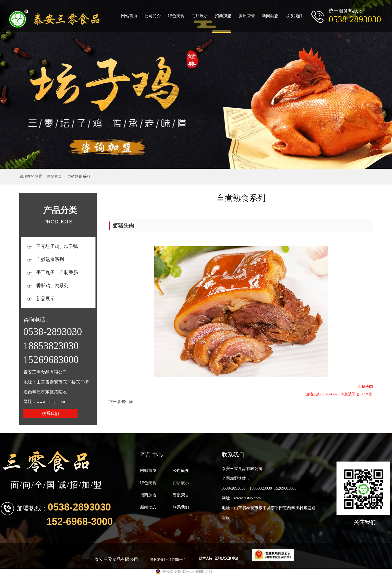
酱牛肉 (127, 402)
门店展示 (200, 16)
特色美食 (176, 16)
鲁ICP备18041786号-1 (168, 560)
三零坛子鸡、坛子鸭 (57, 246)
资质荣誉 (247, 16)
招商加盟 (223, 16)
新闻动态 (270, 16)
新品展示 (45, 299)
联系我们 (294, 16)
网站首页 (129, 16)
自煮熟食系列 (50, 259)
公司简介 (153, 16)
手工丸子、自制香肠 (57, 273)
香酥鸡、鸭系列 (52, 286)
